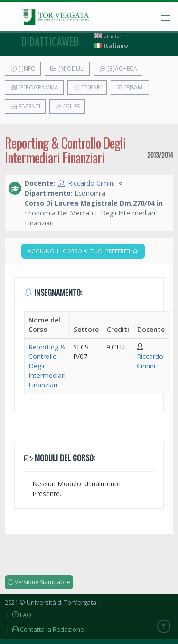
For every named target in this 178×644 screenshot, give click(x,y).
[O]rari (87, 87)
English (109, 36)
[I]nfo (23, 68)
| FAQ (18, 615)
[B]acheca (118, 68)
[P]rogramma (34, 87)
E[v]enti (25, 106)
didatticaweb (50, 41)
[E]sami (130, 87)
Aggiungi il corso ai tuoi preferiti (83, 251)
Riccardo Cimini (91, 183)
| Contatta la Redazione (44, 629)
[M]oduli (67, 68)
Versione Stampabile (39, 582)
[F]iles (67, 106)
